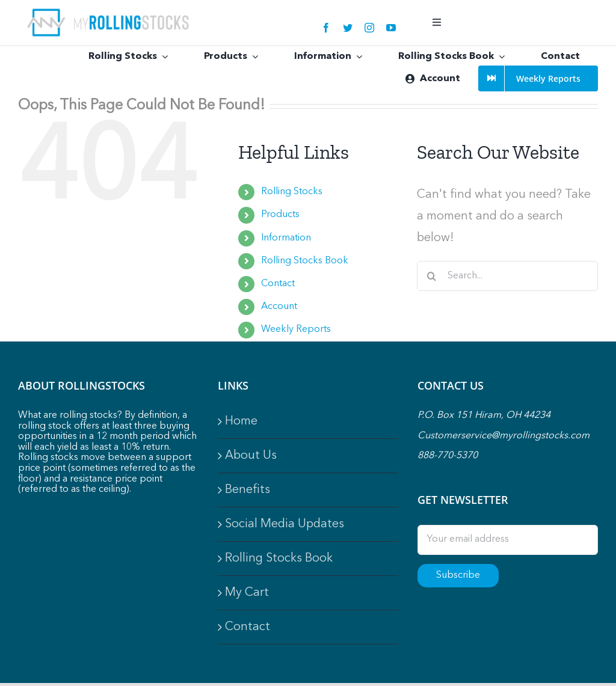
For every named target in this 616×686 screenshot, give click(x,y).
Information (286, 238)
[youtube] (391, 28)
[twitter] (348, 28)
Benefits (248, 490)
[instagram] (369, 28)
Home (241, 421)
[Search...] (507, 276)
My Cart (247, 593)
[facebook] (326, 28)
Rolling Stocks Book (305, 261)
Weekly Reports (296, 329)
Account (279, 307)
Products (280, 215)
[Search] (432, 276)
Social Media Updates (285, 524)
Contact (278, 284)
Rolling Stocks (292, 192)
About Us (251, 456)
